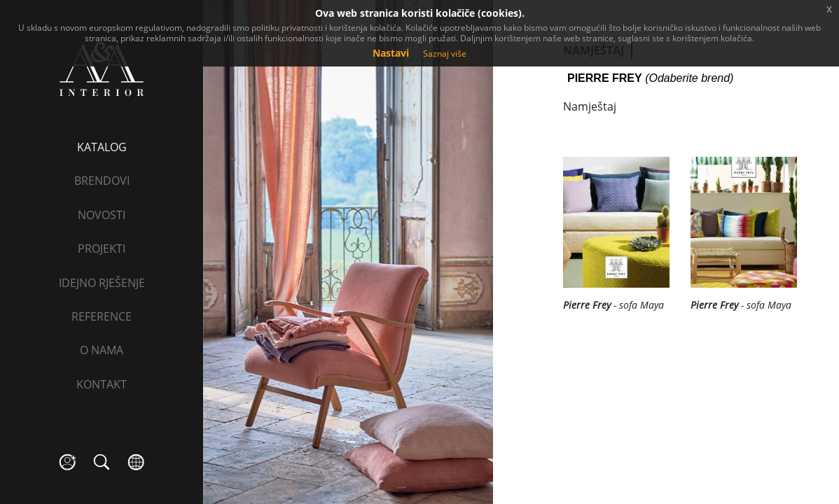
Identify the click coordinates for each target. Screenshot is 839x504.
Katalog (102, 147)
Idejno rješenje (102, 283)
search (102, 462)
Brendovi (102, 181)
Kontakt (102, 384)
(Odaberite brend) (650, 78)
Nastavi (391, 53)
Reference (102, 316)
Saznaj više (445, 54)
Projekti (102, 248)
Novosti (102, 215)
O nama (102, 350)
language (136, 462)
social (68, 462)
